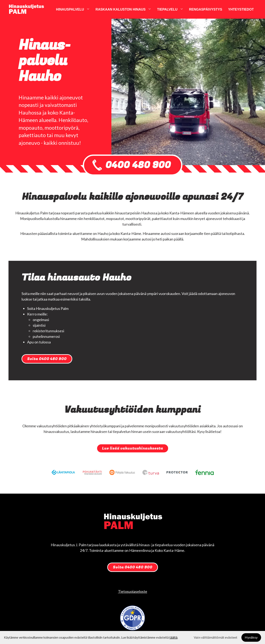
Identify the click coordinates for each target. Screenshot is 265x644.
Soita (47, 359)
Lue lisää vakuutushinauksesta (133, 448)
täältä (173, 637)
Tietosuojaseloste (133, 591)
